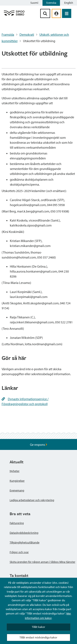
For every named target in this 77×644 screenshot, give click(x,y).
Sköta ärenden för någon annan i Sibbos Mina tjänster (43, 562)
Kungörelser (17, 481)
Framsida (8, 34)
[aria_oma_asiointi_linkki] (56, 13)
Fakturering (17, 523)
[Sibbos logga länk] (14, 15)
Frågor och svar (19, 552)
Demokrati (27, 34)
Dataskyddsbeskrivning (24, 533)
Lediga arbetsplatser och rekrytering (32, 500)
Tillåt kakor (38, 627)
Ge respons (39, 445)
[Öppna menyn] (67, 13)
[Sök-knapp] (45, 13)
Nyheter (15, 471)
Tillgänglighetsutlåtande (25, 542)
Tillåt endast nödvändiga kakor (38, 637)
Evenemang (17, 490)
